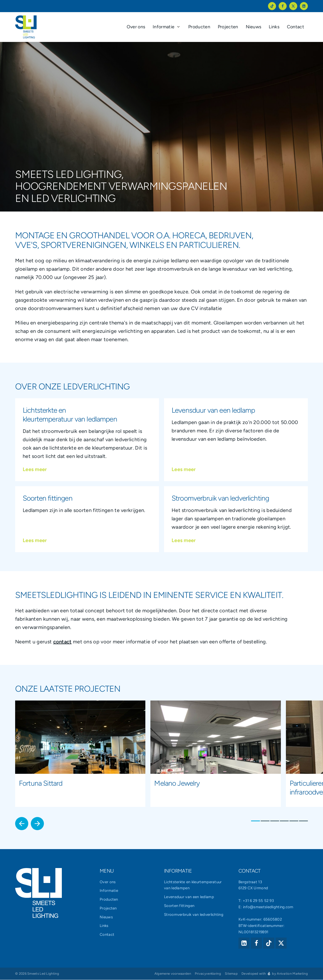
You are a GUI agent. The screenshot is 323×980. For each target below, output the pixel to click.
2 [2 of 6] (265, 821)
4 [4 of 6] (284, 821)
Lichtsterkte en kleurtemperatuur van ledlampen (193, 885)
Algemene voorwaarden (173, 974)
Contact (107, 935)
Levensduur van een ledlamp (189, 897)
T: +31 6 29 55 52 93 (256, 901)
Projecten (108, 908)
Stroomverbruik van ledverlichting (194, 915)
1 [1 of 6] (255, 821)
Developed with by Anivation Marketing (275, 974)
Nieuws (106, 917)
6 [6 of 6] (303, 821)
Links (104, 926)
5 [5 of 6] (294, 821)
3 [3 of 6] (275, 821)
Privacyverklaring (208, 974)
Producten (109, 900)
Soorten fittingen (179, 906)
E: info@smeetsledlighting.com (266, 907)
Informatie (109, 891)
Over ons (108, 882)
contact (62, 642)
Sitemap (231, 974)
